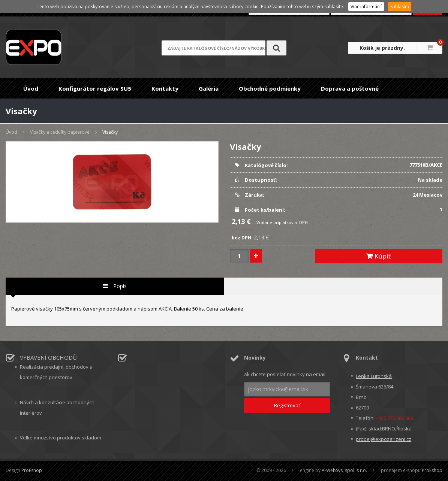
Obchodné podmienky (270, 88)
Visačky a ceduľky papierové (60, 132)
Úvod (31, 88)
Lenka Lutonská (374, 376)
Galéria (209, 88)
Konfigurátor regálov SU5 (95, 88)
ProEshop (32, 470)
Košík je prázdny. (382, 48)
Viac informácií (366, 7)
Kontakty (165, 88)
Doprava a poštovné (350, 88)
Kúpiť (378, 256)
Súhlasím (400, 7)
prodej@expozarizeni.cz (384, 439)
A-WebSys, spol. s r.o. (344, 470)
